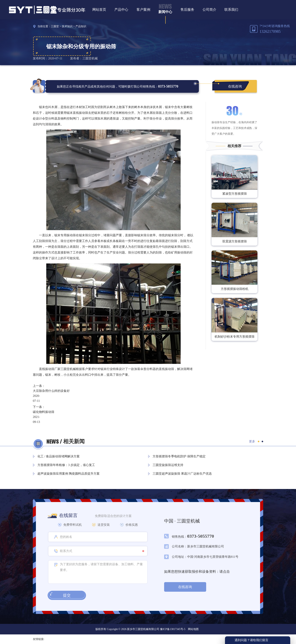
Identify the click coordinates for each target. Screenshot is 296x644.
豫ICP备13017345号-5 (172, 629)
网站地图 (193, 629)
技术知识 (67, 26)
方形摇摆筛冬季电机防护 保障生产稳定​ (179, 456)
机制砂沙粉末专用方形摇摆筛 (235, 337)
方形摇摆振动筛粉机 (235, 289)
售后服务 (187, 10)
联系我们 (231, 10)
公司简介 (209, 10)
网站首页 (99, 10)
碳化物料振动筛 (44, 412)
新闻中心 (165, 12)
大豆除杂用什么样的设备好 (51, 391)
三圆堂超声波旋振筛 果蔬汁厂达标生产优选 (182, 474)
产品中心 (121, 10)
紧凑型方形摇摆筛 (235, 194)
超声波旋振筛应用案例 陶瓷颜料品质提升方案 (69, 474)
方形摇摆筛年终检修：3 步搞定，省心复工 (66, 465)
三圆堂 (55, 26)
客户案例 (143, 10)
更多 (252, 441)
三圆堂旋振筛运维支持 (168, 465)
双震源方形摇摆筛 (235, 241)
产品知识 (81, 26)
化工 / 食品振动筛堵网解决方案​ (59, 456)
